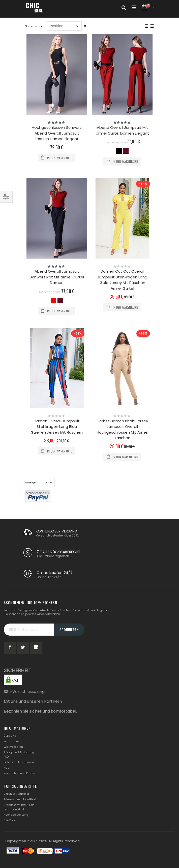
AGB (6, 768)
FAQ (6, 757)
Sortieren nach (35, 26)
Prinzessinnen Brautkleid (20, 799)
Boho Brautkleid (14, 809)
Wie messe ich (13, 747)
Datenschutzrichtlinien (19, 762)
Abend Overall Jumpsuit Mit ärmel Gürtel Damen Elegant (122, 130)
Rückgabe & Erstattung (19, 752)
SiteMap (9, 820)
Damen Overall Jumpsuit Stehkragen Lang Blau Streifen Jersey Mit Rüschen (57, 427)
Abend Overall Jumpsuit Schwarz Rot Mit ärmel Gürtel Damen (57, 277)
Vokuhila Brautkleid (16, 794)
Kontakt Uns (12, 741)
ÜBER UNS (10, 736)
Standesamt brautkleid (19, 805)
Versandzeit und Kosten (19, 773)
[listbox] (122, 152)
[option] (119, 151)
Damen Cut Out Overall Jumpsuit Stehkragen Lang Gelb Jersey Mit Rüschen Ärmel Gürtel (122, 280)
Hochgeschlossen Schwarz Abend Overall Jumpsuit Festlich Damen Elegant (57, 133)
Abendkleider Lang (16, 815)
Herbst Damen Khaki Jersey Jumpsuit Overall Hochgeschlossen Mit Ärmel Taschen (122, 429)
